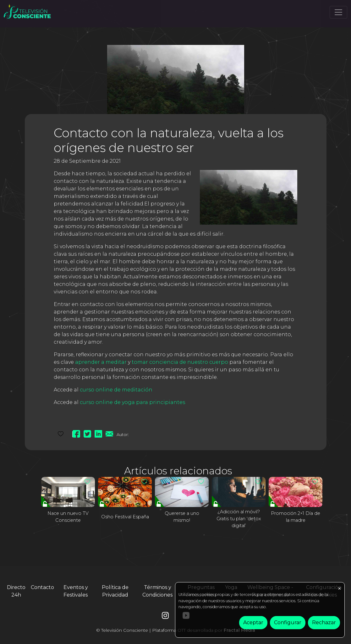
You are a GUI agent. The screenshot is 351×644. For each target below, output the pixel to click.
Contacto (42, 587)
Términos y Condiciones (157, 591)
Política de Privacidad (115, 591)
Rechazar (324, 622)
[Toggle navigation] (338, 12)
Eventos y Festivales (76, 591)
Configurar (288, 622)
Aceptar (253, 622)
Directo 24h (16, 591)
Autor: (123, 434)
